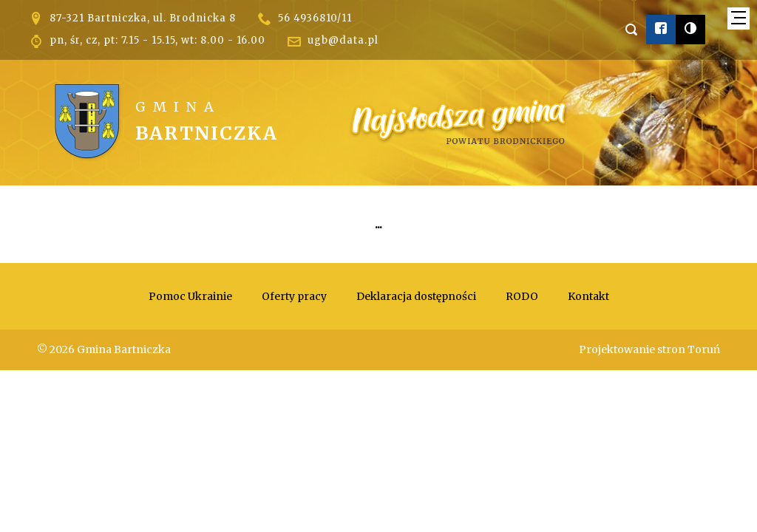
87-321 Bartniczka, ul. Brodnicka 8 (143, 18)
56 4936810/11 (315, 18)
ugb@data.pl (343, 40)
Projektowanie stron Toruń (649, 349)
